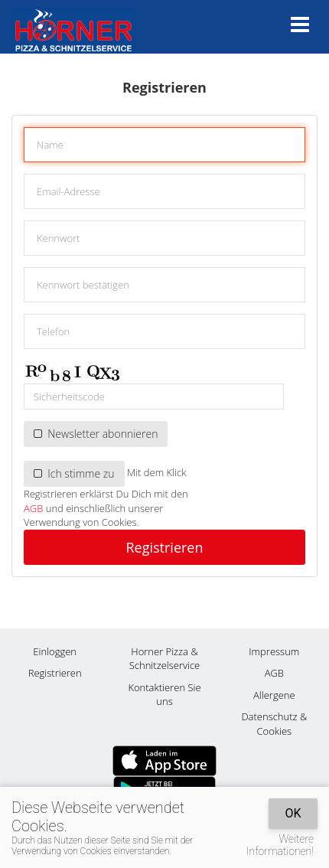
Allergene (274, 695)
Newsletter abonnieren (96, 434)
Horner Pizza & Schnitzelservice (164, 659)
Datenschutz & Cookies (274, 724)
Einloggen (55, 651)
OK (293, 813)
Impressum (274, 651)
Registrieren (164, 547)
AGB (33, 508)
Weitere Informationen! (280, 845)
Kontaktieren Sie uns (164, 695)
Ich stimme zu (74, 473)
